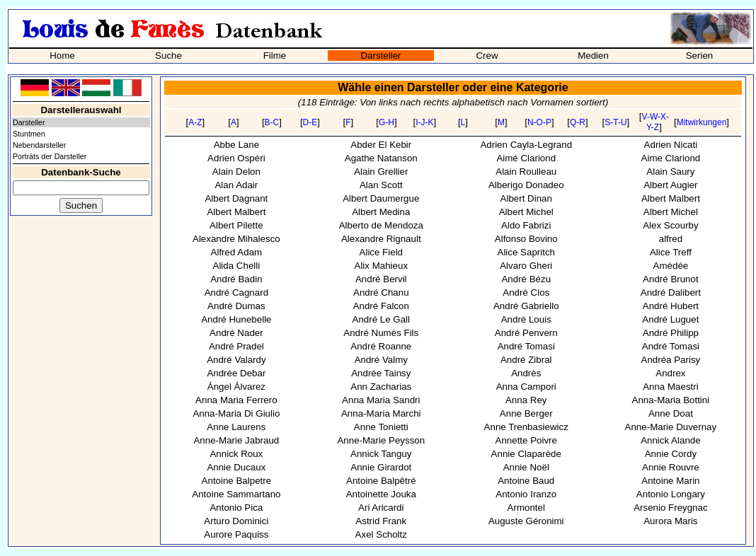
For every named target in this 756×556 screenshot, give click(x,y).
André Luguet (670, 319)
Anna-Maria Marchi (381, 413)
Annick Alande (670, 440)
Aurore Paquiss (236, 534)
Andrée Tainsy (381, 373)
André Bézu (526, 279)
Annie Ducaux (236, 467)
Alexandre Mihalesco (236, 239)
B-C (272, 122)
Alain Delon (236, 172)
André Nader (236, 333)
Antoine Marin (670, 481)
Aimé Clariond (526, 158)
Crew (487, 56)
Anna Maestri (671, 387)
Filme (275, 56)
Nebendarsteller (39, 145)
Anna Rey (526, 400)
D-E (310, 122)
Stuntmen (29, 134)
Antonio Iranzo (526, 494)
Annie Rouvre (671, 467)
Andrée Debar (236, 373)
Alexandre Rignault (381, 239)
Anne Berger (526, 413)
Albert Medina (381, 212)
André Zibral (526, 360)
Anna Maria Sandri (381, 400)
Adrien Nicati (671, 145)
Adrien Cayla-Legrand (526, 145)
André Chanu (381, 293)
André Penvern (526, 333)
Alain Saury (670, 172)
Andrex (670, 373)
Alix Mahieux (382, 266)
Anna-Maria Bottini (671, 400)
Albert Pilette (236, 225)
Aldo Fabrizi (526, 225)
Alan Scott (381, 185)
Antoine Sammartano (236, 494)
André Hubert (671, 306)
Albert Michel (526, 212)
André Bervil (381, 279)
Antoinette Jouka (381, 494)
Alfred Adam (237, 252)
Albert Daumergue (381, 198)
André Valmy (381, 360)
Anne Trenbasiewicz (526, 427)
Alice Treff (671, 252)
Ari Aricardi (381, 508)
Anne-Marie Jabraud (236, 440)
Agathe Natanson (381, 158)
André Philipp (671, 333)
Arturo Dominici (236, 521)
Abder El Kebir (381, 145)
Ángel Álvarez (236, 387)
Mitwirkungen (702, 122)
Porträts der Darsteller (50, 156)
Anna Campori (526, 387)
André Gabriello (526, 306)
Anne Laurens (236, 427)
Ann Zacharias (381, 387)
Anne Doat (671, 413)
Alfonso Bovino (526, 239)
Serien (700, 56)
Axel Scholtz (381, 534)
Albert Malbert (671, 198)
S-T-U (615, 122)
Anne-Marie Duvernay (671, 427)
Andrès (526, 373)
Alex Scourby (671, 225)
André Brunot (671, 279)
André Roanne (381, 346)
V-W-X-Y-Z (655, 122)
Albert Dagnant (236, 198)
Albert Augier (670, 185)
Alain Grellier (381, 172)
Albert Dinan (526, 198)
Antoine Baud (526, 481)
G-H (386, 122)
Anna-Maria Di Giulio (236, 413)
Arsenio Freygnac (670, 508)
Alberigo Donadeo (526, 185)
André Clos (526, 293)
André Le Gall (382, 319)
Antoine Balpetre (237, 481)
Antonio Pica (236, 508)
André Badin (236, 279)
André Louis (526, 319)
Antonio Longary (671, 494)
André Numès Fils (381, 333)
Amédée (671, 266)
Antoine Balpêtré (381, 481)
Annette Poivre (526, 440)
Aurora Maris (670, 521)
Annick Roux (236, 454)
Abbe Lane (236, 145)
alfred (671, 239)
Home (62, 56)
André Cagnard (236, 293)
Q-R (578, 122)
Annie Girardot (381, 467)
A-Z (195, 122)
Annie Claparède (526, 454)
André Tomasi (526, 346)
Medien (593, 56)
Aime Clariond (671, 158)
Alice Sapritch (527, 252)
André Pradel (236, 346)
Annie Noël (526, 467)
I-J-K (424, 122)
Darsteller (380, 56)
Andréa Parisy (671, 360)
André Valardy (236, 360)
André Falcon (381, 306)
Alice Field (381, 252)
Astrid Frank (381, 521)
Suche (168, 56)
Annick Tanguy (381, 454)
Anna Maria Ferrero (236, 400)
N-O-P (539, 122)
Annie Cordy (671, 454)
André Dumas (236, 306)
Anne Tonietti (381, 427)
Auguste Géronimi (526, 521)
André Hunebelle (236, 319)
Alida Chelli (237, 266)
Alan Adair (236, 185)
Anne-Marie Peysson (381, 440)
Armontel (526, 508)
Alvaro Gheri (526, 266)
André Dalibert (671, 293)
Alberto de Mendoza (381, 225)
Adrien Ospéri (236, 158)
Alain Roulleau (526, 172)
